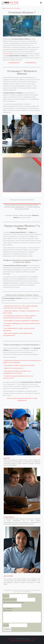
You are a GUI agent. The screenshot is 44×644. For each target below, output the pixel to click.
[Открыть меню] (41, 3)
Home (4, 8)
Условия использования (28, 641)
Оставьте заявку (8, 54)
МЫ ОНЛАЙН (8, 576)
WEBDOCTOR (11, 639)
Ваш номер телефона (10, 600)
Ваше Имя (6, 596)
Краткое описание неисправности (14, 603)
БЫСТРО (7, 458)
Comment (6, 625)
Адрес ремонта (8, 611)
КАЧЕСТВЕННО (9, 517)
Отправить (7, 629)
